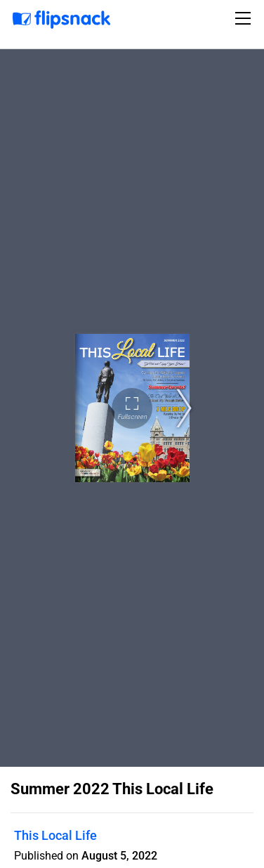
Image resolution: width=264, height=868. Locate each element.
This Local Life (55, 835)
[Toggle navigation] (245, 18)
